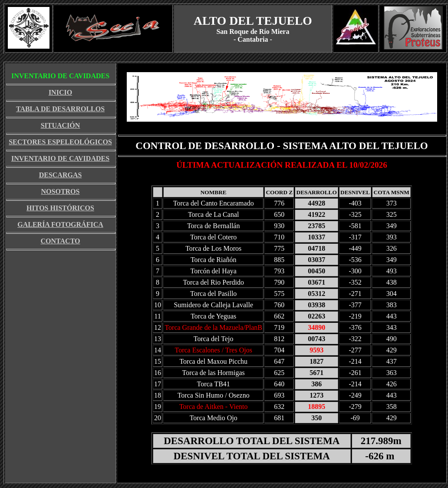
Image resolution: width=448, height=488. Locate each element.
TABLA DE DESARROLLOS (60, 109)
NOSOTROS (61, 191)
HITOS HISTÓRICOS (60, 208)
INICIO (60, 92)
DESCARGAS (61, 175)
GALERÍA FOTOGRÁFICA (60, 224)
